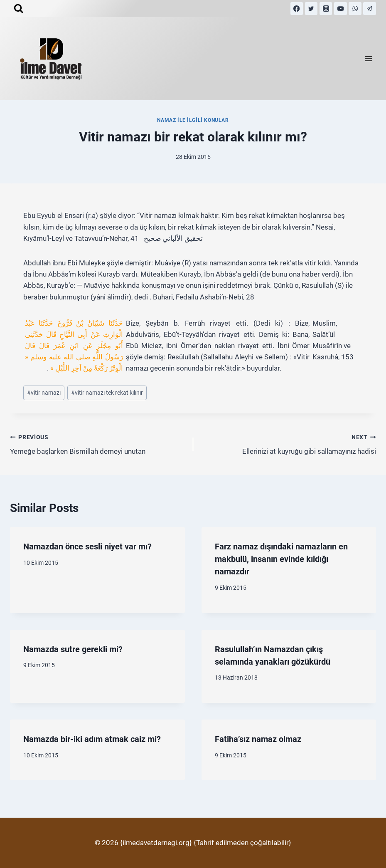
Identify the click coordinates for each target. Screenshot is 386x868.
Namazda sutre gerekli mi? (73, 649)
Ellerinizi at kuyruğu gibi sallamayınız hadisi (288, 444)
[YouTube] (341, 9)
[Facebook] (297, 9)
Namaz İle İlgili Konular (193, 120)
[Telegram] (370, 9)
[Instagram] (326, 9)
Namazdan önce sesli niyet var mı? (87, 547)
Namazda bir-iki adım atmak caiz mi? (92, 739)
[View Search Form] (18, 9)
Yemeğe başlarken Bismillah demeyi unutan (98, 444)
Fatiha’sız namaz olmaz (258, 739)
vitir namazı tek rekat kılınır (107, 393)
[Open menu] (368, 59)
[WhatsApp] (355, 9)
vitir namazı (44, 393)
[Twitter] (311, 9)
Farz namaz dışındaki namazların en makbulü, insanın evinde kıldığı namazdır (281, 559)
